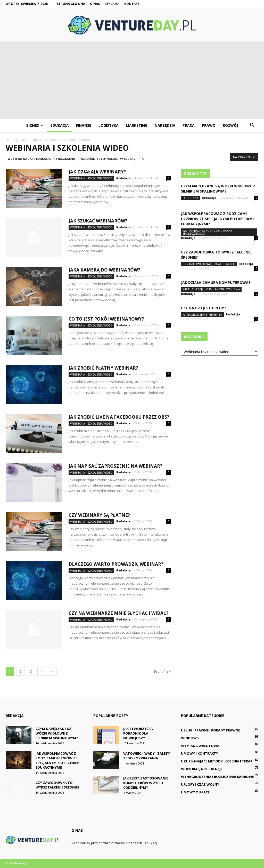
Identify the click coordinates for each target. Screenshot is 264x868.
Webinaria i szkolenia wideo (91, 178)
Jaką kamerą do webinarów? (104, 270)
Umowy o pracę (195, 792)
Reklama (112, 4)
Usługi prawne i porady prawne (211, 730)
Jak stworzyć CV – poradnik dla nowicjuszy (140, 733)
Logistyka (109, 125)
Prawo (209, 125)
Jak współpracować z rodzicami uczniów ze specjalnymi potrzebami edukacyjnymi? (217, 219)
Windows (190, 738)
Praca (189, 125)
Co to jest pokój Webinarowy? (106, 319)
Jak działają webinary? (97, 172)
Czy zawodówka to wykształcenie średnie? (57, 785)
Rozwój (230, 125)
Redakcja (123, 178)
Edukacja (60, 125)
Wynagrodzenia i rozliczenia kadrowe (217, 777)
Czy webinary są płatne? (99, 515)
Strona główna (71, 4)
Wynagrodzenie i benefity (202, 314)
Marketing (137, 125)
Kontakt (132, 4)
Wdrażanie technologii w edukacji (109, 159)
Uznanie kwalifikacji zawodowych (209, 264)
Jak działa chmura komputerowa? (216, 282)
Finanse (84, 125)
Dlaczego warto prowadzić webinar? (116, 564)
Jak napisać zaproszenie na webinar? (115, 466)
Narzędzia (165, 125)
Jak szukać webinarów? (98, 221)
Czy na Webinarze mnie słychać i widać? (118, 613)
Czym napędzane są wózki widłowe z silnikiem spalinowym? (218, 189)
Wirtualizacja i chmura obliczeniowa (211, 289)
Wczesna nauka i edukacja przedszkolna (41, 159)
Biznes (35, 125)
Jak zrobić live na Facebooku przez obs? (119, 417)
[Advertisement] (132, 80)
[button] (252, 125)
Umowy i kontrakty (200, 753)
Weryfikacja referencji (201, 769)
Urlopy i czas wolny (200, 784)
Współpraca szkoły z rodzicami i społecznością (208, 232)
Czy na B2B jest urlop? (203, 308)
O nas (95, 4)
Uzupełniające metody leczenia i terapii (218, 761)
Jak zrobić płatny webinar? (103, 368)
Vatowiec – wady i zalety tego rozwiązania (147, 756)
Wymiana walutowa (200, 746)
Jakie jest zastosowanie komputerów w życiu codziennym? (146, 783)
